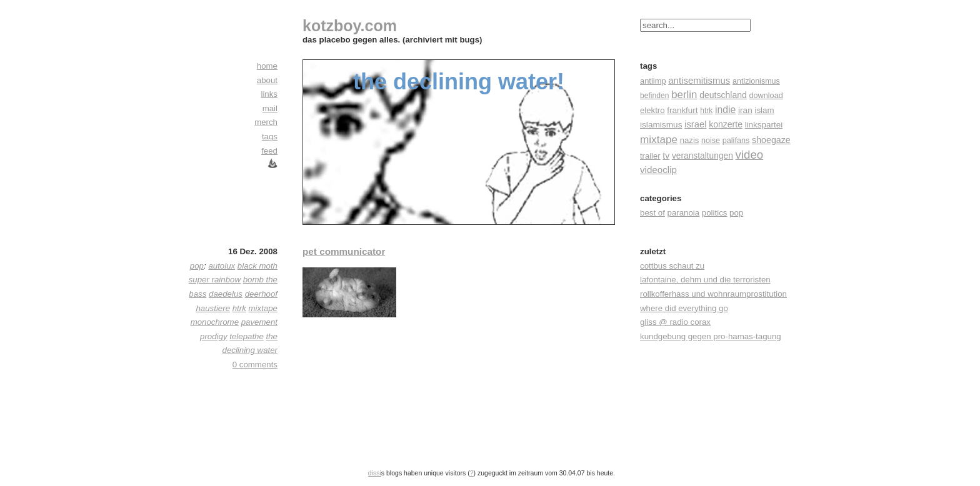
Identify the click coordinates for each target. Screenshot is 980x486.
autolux (222, 266)
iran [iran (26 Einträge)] (745, 110)
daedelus (226, 294)
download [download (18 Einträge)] (766, 96)
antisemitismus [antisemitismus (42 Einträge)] (699, 80)
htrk (239, 308)
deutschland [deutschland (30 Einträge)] (723, 95)
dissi (375, 473)
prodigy (214, 336)
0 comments (255, 364)
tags (270, 136)
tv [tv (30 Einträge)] (666, 156)
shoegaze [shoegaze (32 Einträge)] (771, 140)
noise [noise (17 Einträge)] (711, 141)
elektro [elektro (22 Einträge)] (652, 110)
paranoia (684, 213)
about (267, 80)
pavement (259, 322)
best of (652, 213)
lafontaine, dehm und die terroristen (705, 280)
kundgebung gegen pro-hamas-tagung (711, 336)
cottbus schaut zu (672, 266)
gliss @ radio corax (675, 322)
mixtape (263, 308)
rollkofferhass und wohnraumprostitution (713, 294)
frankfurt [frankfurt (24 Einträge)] (682, 110)
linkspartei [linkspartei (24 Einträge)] (764, 125)
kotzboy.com (350, 26)
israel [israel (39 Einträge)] (695, 124)
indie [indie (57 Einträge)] (725, 110)
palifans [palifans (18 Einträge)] (736, 141)
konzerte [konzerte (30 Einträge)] (726, 124)
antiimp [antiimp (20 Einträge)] (653, 81)
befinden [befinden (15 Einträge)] (655, 96)
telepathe (247, 336)
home (267, 66)
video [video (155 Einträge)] (750, 155)
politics (715, 213)
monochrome (215, 322)
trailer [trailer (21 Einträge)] (650, 156)
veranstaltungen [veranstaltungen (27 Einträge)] (702, 156)
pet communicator (344, 251)
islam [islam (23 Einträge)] (764, 110)
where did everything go (684, 308)
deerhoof (261, 294)
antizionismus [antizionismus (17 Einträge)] (756, 81)
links (269, 94)
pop (736, 213)
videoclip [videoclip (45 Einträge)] (658, 170)
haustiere (213, 308)
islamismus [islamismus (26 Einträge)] (661, 125)
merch (266, 122)
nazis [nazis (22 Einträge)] (690, 140)
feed (269, 151)
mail (270, 108)
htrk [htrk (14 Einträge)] (706, 111)
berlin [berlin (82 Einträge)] (684, 95)
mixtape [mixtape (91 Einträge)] (659, 139)
